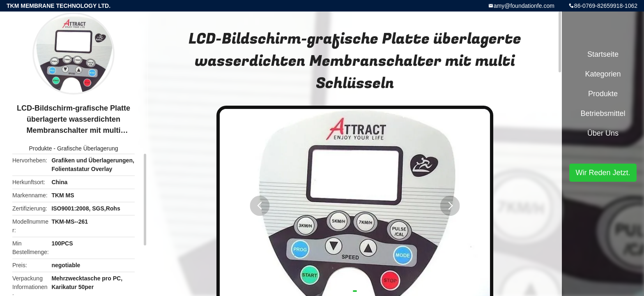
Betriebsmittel (603, 113)
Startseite (603, 54)
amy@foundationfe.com (524, 6)
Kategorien (603, 74)
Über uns (603, 133)
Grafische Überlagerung (88, 148)
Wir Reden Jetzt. (603, 173)
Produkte (40, 148)
